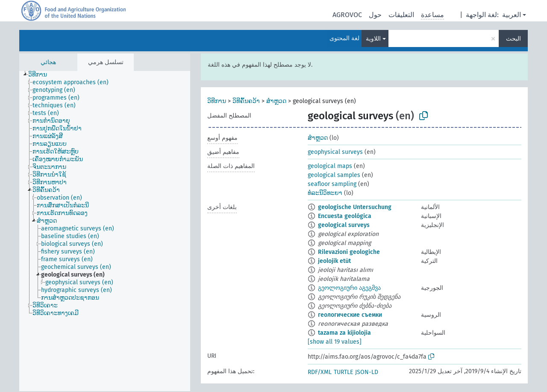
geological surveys (344, 225)
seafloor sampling (332, 184)
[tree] (105, 231)
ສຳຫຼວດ (276, 101)
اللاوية (373, 39)
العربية (512, 15)
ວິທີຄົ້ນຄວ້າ (246, 101)
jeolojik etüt (334, 261)
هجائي (48, 62)
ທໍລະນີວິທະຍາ (325, 193)
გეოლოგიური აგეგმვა (349, 288)
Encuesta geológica (345, 216)
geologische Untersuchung (355, 207)
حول (375, 15)
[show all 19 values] (335, 342)
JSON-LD (367, 372)
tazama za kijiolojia (344, 333)
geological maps (330, 166)
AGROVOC (347, 15)
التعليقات (401, 15)
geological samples (334, 175)
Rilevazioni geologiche (349, 252)
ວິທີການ (217, 101)
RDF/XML (320, 372)
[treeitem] (41, 75)
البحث (513, 39)
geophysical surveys (335, 152)
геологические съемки (350, 315)
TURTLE (343, 372)
